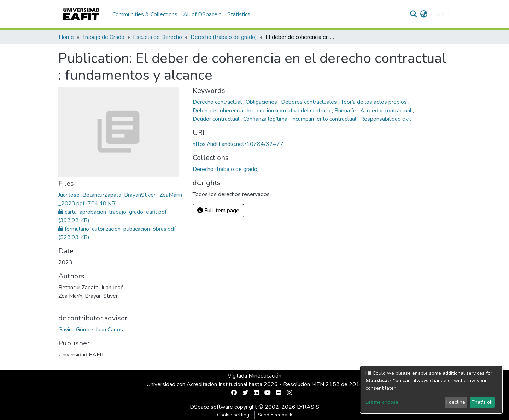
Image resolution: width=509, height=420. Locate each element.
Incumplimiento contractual (324, 119)
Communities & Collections (145, 14)
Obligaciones (262, 102)
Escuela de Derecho (157, 37)
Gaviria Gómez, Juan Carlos (91, 330)
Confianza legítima (266, 119)
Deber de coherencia (219, 111)
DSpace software (211, 407)
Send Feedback (275, 415)
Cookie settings (234, 415)
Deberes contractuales (310, 102)
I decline (456, 402)
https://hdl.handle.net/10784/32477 (238, 144)
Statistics (239, 14)
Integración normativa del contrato (289, 111)
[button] (424, 14)
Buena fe (346, 111)
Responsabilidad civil (386, 119)
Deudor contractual (217, 119)
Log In (438, 14)
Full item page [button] (218, 211)
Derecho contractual (218, 102)
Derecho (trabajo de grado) (224, 37)
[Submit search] (414, 14)
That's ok (482, 402)
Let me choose (382, 402)
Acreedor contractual (387, 111)
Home (66, 37)
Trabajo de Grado (103, 37)
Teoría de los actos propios (375, 102)
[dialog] (431, 389)
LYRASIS (308, 407)
